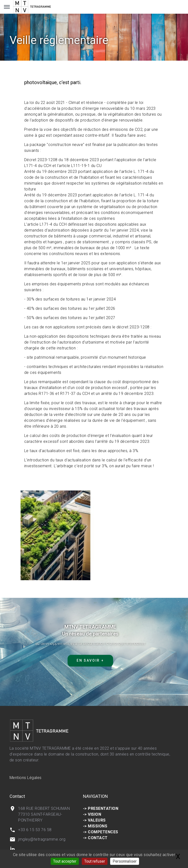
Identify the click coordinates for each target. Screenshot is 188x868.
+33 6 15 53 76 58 (35, 830)
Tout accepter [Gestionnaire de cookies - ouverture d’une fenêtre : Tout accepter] (65, 861)
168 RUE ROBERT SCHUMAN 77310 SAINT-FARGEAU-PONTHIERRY (44, 814)
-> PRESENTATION (101, 808)
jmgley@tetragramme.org (42, 839)
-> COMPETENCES (101, 832)
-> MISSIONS (95, 826)
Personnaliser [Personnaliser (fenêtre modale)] (125, 861)
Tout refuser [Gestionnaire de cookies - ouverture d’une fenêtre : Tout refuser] (95, 861)
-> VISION (92, 814)
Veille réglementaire (59, 40)
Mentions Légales (26, 778)
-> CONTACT (95, 838)
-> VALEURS (94, 820)
